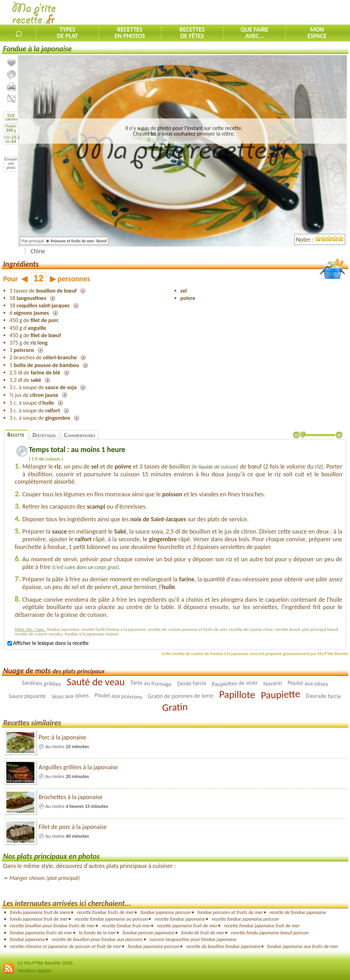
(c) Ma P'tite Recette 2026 (45, 963)
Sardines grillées (41, 683)
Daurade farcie (323, 696)
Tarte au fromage (151, 683)
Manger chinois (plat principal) (45, 878)
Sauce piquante (27, 696)
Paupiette (280, 694)
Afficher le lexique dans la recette (48, 643)
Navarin (272, 683)
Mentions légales (34, 971)
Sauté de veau (96, 682)
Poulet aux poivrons (118, 696)
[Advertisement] (268, 13)
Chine (38, 251)
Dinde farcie (191, 683)
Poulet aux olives (308, 683)
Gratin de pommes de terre (181, 696)
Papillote (237, 694)
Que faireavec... (255, 33)
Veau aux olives (70, 696)
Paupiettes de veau (235, 683)
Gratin (175, 707)
